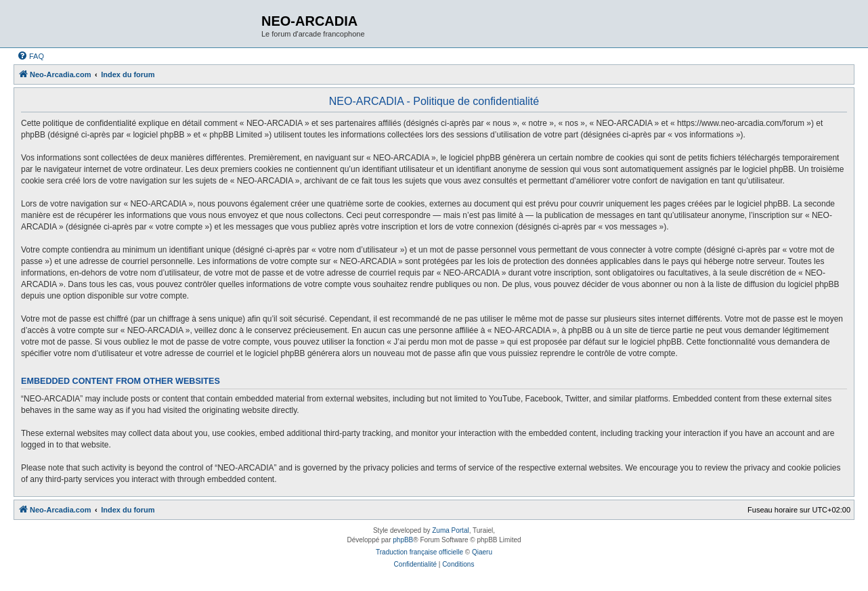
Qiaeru (482, 552)
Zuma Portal (450, 530)
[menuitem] (30, 56)
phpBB (403, 540)
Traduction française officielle (419, 552)
